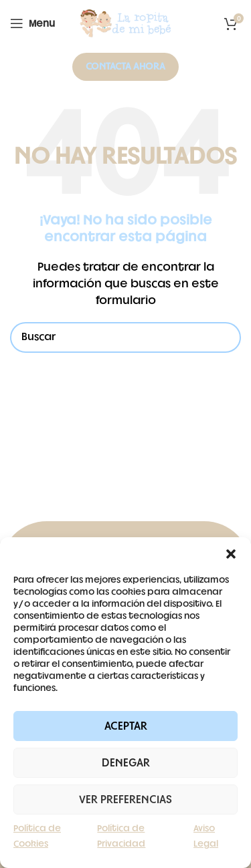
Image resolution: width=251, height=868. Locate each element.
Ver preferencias (125, 800)
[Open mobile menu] (32, 23)
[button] (231, 554)
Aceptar (126, 726)
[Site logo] (126, 24)
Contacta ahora (125, 66)
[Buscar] (125, 337)
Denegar (126, 763)
